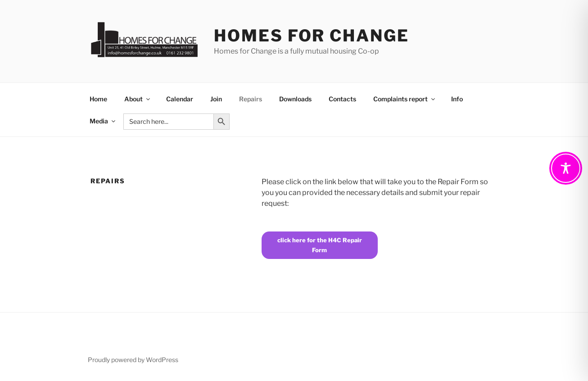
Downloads (295, 99)
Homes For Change (311, 36)
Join (216, 99)
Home (98, 99)
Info (457, 99)
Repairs (251, 99)
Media (103, 121)
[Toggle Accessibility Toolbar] (566, 168)
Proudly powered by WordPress (133, 360)
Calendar (180, 99)
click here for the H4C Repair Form (320, 245)
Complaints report (405, 99)
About (138, 99)
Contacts (342, 99)
